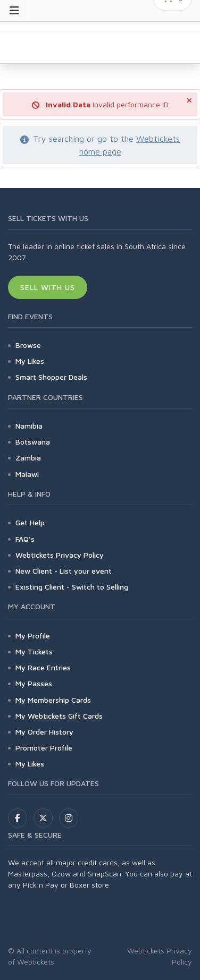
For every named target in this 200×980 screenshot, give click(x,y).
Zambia (28, 458)
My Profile (33, 636)
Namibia (29, 426)
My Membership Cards (53, 700)
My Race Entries (43, 667)
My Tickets (34, 651)
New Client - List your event (64, 571)
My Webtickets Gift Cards (59, 716)
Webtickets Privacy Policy (60, 555)
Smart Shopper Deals (51, 377)
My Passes (34, 683)
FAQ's (25, 539)
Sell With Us (48, 287)
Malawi (27, 474)
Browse (28, 345)
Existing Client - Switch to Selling (72, 587)
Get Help (30, 522)
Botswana (33, 442)
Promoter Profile (44, 748)
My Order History (44, 732)
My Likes (30, 361)
